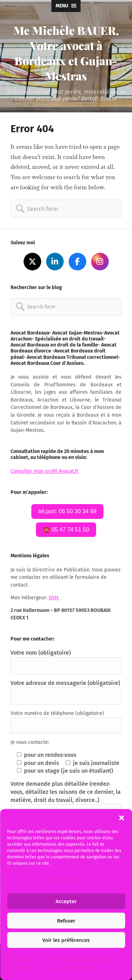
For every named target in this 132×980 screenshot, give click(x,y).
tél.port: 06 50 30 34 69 (67, 511)
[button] (121, 818)
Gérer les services (64, 879)
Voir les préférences (66, 940)
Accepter (66, 901)
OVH (54, 598)
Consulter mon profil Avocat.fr (45, 471)
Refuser (66, 921)
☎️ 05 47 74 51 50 (66, 530)
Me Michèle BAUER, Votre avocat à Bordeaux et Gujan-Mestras (66, 53)
